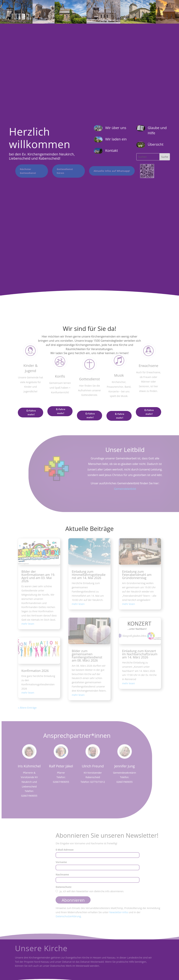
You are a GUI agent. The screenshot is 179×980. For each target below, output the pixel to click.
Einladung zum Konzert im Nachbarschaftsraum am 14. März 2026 (140, 654)
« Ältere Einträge (27, 708)
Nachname (62, 876)
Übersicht (155, 144)
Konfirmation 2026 (35, 671)
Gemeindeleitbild (125, 489)
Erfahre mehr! (31, 413)
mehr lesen (28, 624)
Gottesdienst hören (62, 171)
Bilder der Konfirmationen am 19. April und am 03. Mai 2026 (38, 576)
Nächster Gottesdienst (25, 171)
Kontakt (112, 151)
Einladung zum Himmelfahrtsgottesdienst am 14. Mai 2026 (89, 575)
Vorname (61, 864)
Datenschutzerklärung (68, 918)
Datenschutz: (64, 889)
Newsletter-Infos (119, 914)
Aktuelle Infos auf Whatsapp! (109, 171)
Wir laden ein (116, 139)
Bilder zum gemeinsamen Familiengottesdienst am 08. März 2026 (87, 656)
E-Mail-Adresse (65, 851)
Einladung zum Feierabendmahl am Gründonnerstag (137, 575)
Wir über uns (116, 128)
